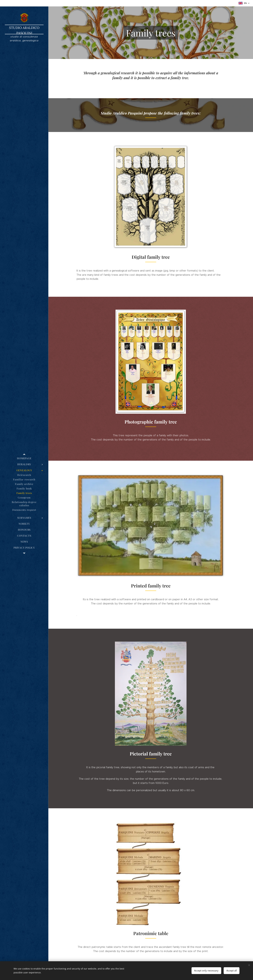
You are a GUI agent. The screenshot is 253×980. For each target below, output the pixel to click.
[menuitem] (24, 458)
